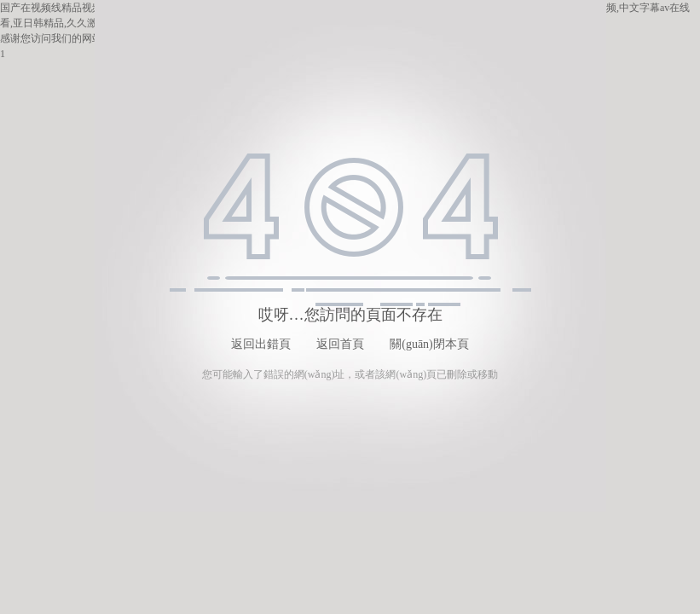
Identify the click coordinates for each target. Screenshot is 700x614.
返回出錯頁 (261, 344)
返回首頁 (340, 344)
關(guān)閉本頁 (429, 344)
